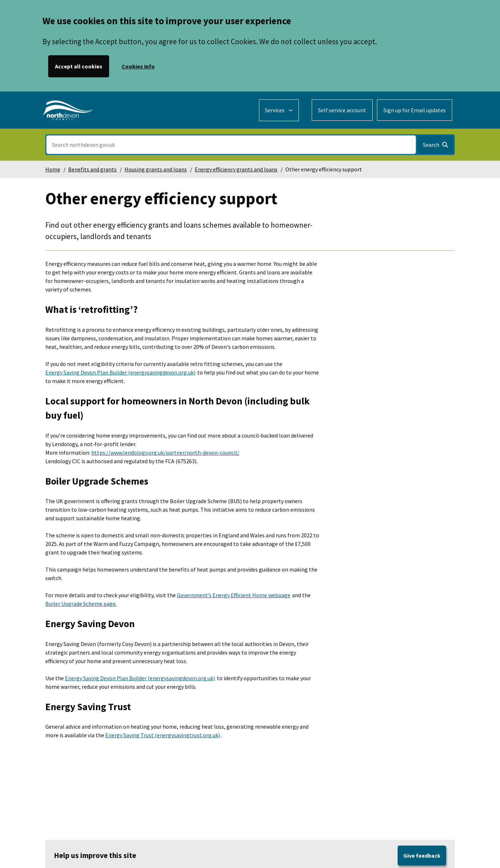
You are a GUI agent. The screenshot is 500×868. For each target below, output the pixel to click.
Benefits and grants (92, 169)
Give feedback (422, 856)
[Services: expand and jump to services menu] (279, 110)
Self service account (342, 110)
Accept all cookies (79, 66)
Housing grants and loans (156, 169)
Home (53, 169)
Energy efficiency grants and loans (236, 169)
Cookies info (138, 66)
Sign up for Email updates (415, 110)
